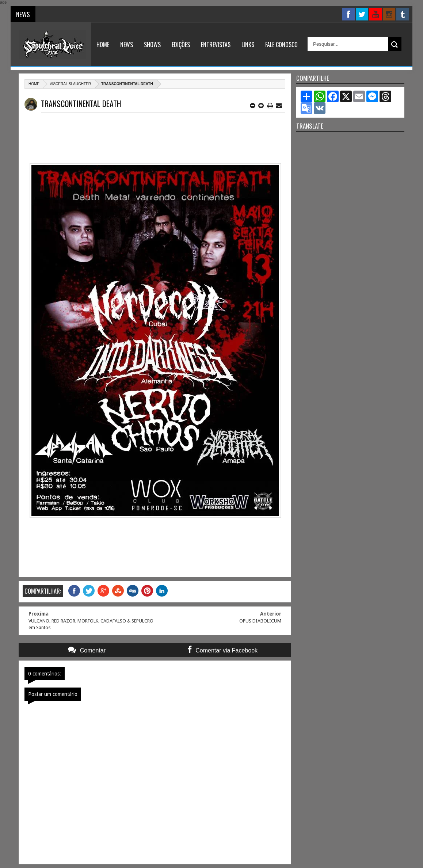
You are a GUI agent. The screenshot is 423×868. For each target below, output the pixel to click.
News (127, 45)
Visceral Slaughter (70, 84)
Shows (152, 45)
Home (103, 45)
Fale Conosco (281, 45)
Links (248, 45)
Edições (181, 45)
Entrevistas (216, 45)
